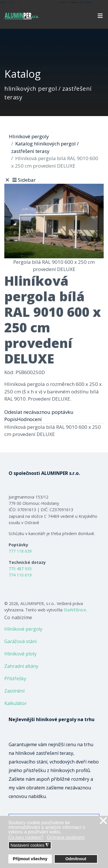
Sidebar (23, 180)
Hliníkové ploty (20, 654)
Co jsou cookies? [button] (26, 837)
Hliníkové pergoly (23, 629)
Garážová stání (20, 641)
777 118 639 (20, 551)
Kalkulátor (16, 703)
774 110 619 (20, 575)
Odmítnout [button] (76, 859)
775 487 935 (20, 569)
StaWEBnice (75, 610)
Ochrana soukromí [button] (66, 837)
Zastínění (14, 691)
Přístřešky (15, 679)
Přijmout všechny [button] (30, 859)
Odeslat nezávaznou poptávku (39, 412)
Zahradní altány (21, 666)
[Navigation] (100, 16)
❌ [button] (103, 821)
